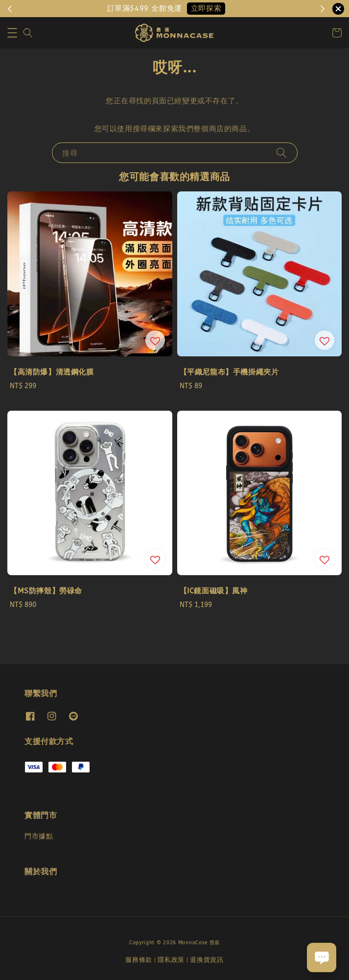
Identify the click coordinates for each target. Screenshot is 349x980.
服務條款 (139, 960)
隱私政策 (171, 960)
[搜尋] (281, 152)
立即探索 (206, 8)
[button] (12, 33)
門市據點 (39, 836)
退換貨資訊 (207, 960)
